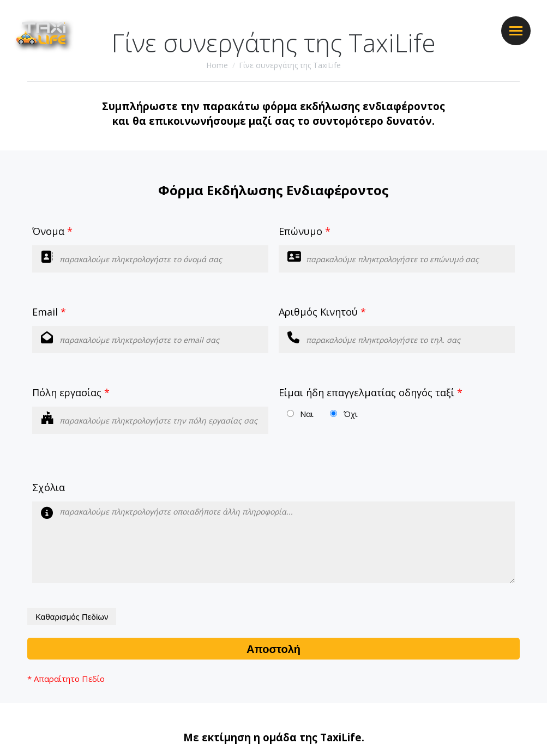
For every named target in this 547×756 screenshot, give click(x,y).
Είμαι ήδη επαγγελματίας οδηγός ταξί (371, 392)
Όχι (351, 414)
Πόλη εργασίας (71, 392)
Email (49, 312)
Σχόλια (49, 487)
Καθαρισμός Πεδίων (72, 617)
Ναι (307, 414)
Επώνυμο (305, 231)
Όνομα (52, 231)
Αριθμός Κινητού (322, 312)
